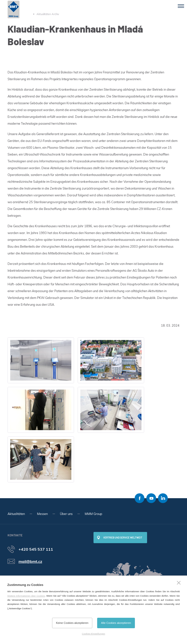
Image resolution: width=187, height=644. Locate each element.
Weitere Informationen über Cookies (26, 596)
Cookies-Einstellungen (93, 634)
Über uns (66, 514)
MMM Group (93, 514)
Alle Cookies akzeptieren (116, 623)
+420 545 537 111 (36, 549)
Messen (42, 514)
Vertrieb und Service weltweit (123, 538)
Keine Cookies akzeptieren (72, 623)
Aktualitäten (16, 514)
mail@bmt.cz (30, 561)
